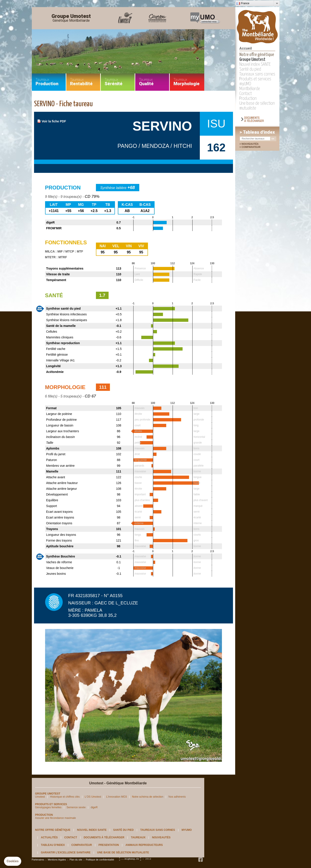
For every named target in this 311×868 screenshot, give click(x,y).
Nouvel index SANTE (255, 64)
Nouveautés (250, 144)
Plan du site (76, 860)
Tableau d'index (53, 845)
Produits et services (255, 79)
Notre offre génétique (257, 55)
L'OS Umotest (93, 797)
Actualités (49, 837)
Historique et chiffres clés (65, 797)
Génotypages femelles (48, 807)
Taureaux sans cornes (257, 74)
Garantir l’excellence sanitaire (66, 853)
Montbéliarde (250, 89)
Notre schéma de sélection (148, 797)
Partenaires (38, 860)
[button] (13, 861)
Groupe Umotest (71, 18)
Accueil (246, 48)
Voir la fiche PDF (54, 121)
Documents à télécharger (104, 837)
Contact (246, 94)
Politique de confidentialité (100, 860)
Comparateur (253, 147)
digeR (94, 807)
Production (248, 98)
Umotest (40, 797)
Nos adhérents (177, 797)
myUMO (245, 84)
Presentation (109, 845)
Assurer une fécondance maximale (56, 818)
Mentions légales (57, 860)
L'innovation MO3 (117, 797)
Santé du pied (250, 69)
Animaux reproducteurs (144, 845)
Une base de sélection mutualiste (123, 853)
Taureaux (138, 837)
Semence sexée (76, 807)
